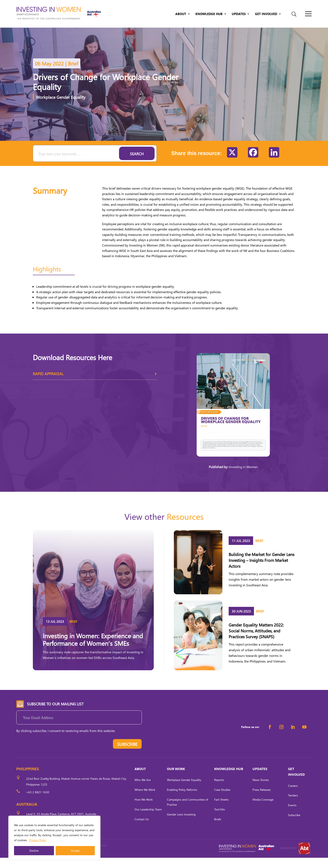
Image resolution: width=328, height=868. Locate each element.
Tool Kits (220, 820)
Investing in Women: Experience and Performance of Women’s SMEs (93, 650)
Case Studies (222, 800)
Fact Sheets (221, 810)
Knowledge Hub (209, 14)
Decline (34, 851)
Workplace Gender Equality (61, 107)
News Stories (261, 790)
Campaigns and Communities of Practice (187, 812)
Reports (219, 790)
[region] (54, 838)
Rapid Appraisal (95, 385)
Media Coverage (263, 810)
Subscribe (294, 825)
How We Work (144, 810)
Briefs (218, 829)
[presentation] (48, 755)
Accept (75, 851)
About (181, 14)
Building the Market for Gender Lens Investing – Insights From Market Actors (261, 570)
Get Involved (266, 14)
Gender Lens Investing (181, 825)
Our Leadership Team (148, 820)
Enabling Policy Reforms (182, 800)
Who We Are (143, 790)
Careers (293, 796)
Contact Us (142, 829)
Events (292, 815)
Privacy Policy (38, 840)
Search (137, 164)
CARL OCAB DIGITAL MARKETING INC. (55, 861)
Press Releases (262, 800)
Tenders (293, 806)
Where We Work (145, 800)
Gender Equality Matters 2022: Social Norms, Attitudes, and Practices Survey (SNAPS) (256, 641)
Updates (239, 14)
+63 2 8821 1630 (38, 802)
